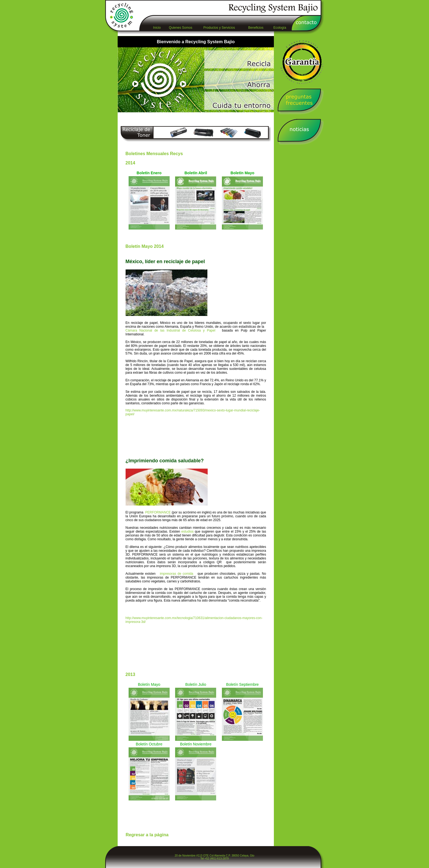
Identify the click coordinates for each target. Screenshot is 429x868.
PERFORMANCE (159, 512)
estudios (188, 532)
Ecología (280, 28)
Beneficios (256, 28)
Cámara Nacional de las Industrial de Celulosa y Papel (174, 330)
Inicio (157, 28)
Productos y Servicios (219, 28)
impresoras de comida (177, 574)
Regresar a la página (147, 835)
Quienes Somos (180, 28)
